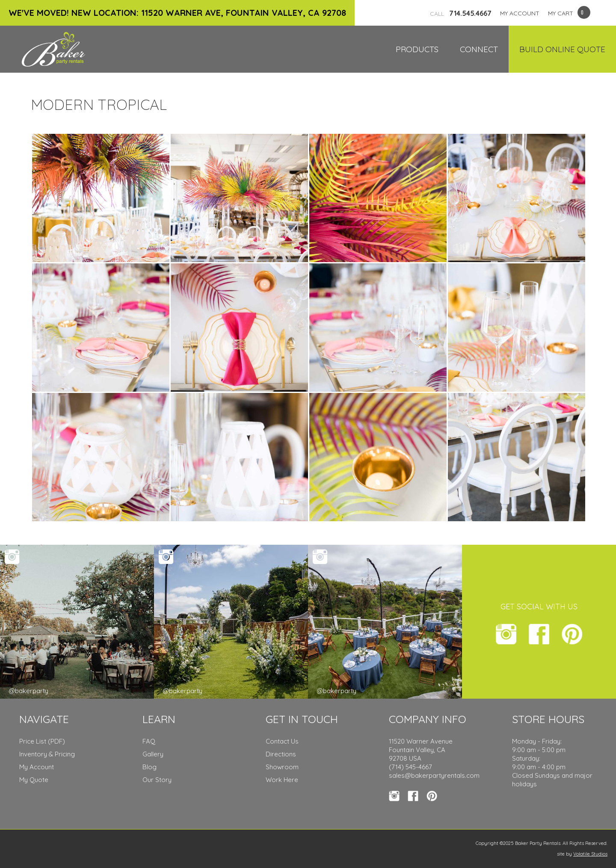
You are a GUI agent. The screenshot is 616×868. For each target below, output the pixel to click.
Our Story (157, 780)
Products (417, 49)
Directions (281, 754)
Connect (479, 49)
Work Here (282, 780)
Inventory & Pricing (47, 754)
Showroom (282, 767)
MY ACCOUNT (520, 13)
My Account (37, 767)
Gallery (153, 754)
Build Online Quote (562, 49)
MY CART (561, 13)
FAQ (149, 741)
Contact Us (282, 741)
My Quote (34, 780)
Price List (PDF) (42, 741)
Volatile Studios (590, 854)
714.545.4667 (461, 13)
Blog (150, 767)
